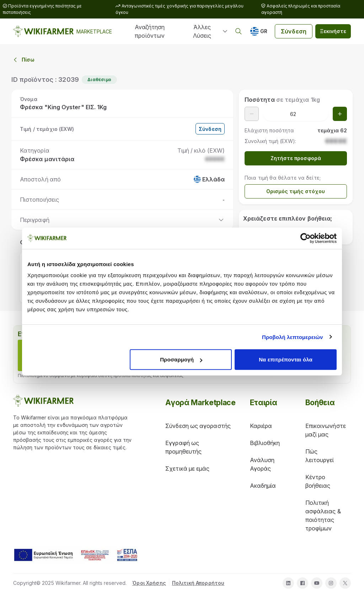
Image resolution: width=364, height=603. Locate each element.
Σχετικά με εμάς (187, 469)
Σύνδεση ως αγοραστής (198, 426)
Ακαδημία (263, 486)
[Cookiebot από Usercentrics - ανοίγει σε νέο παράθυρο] (306, 238)
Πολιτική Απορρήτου (198, 583)
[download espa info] (76, 555)
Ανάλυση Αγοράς (262, 464)
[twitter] (345, 583)
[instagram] (331, 583)
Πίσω (23, 60)
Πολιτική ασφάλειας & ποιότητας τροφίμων (323, 515)
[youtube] (317, 583)
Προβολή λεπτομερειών (293, 337)
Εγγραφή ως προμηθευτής (183, 447)
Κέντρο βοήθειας (318, 481)
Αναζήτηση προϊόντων (150, 31)
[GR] (259, 31)
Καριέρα (261, 426)
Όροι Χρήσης (149, 583)
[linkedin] (288, 583)
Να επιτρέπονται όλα (286, 359)
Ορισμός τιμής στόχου (296, 191)
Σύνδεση (294, 31)
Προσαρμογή (181, 359)
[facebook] (303, 583)
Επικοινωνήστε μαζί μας (326, 430)
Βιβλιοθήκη (265, 443)
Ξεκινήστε (333, 31)
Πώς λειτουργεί (320, 456)
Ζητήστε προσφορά (296, 158)
